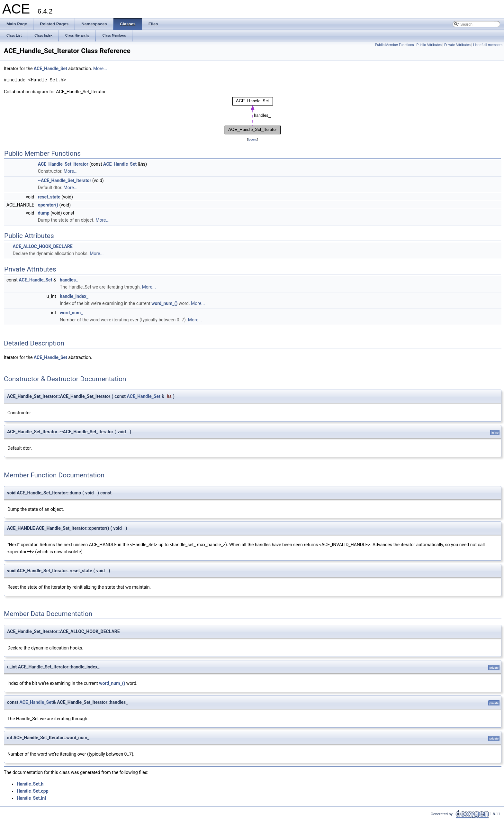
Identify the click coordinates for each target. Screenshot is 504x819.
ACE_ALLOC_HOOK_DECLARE (42, 246)
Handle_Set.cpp (33, 791)
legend (252, 139)
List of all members (488, 45)
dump (44, 213)
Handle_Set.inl (31, 798)
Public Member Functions (395, 45)
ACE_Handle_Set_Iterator (63, 164)
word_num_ (71, 313)
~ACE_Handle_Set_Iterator (65, 180)
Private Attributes (457, 45)
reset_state (49, 197)
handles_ (69, 280)
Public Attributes (429, 45)
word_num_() (164, 303)
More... (100, 69)
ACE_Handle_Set (50, 69)
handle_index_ (74, 296)
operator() (48, 205)
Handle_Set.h (30, 784)
